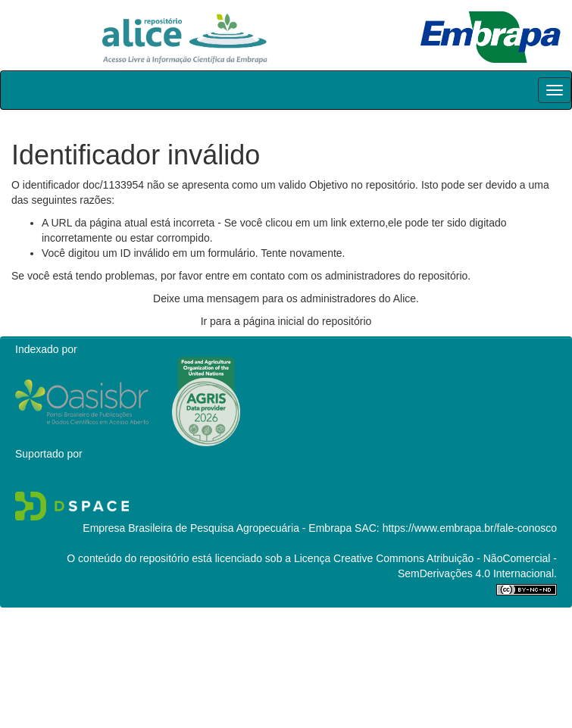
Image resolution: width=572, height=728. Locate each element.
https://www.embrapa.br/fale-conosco (470, 528)
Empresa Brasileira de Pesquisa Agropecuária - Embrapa (217, 528)
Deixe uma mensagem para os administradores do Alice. (286, 298)
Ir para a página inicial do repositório (286, 321)
